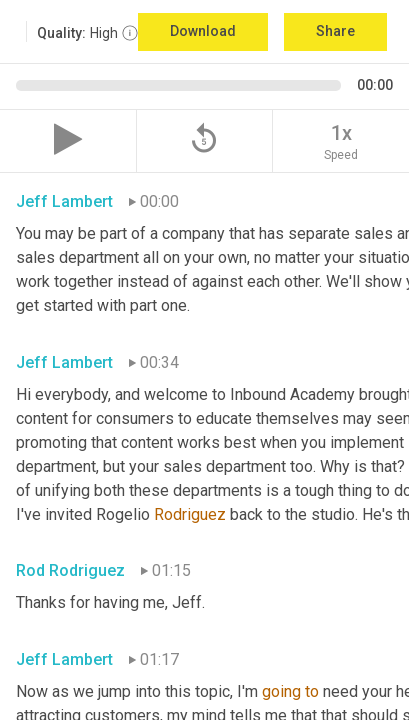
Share (335, 31)
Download (203, 31)
